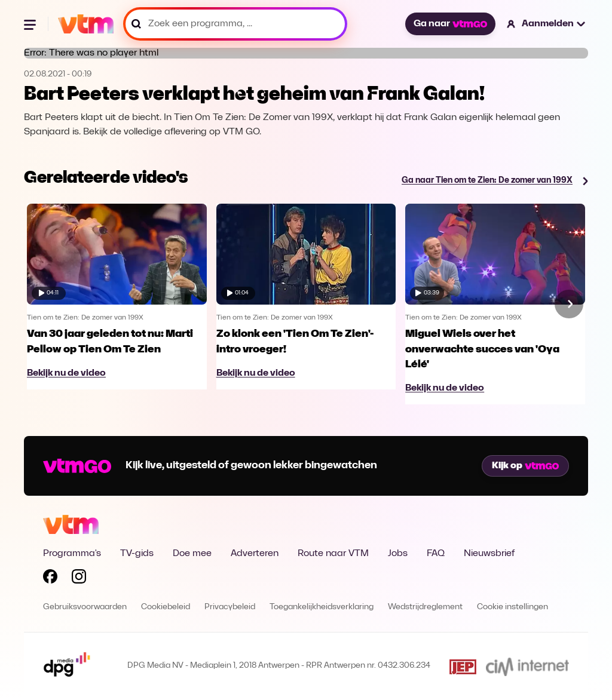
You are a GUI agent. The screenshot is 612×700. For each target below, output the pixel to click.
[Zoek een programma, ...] (235, 24)
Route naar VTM (333, 554)
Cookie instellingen (512, 607)
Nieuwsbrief (489, 554)
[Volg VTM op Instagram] (79, 579)
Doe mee (192, 554)
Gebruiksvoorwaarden (85, 607)
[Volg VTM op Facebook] (50, 579)
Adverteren (255, 554)
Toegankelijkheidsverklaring (322, 607)
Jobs (398, 554)
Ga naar (450, 24)
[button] (547, 24)
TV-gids (137, 554)
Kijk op (525, 466)
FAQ (436, 554)
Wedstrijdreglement (425, 607)
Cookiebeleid (166, 607)
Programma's (72, 554)
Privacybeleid (230, 607)
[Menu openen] (31, 24)
